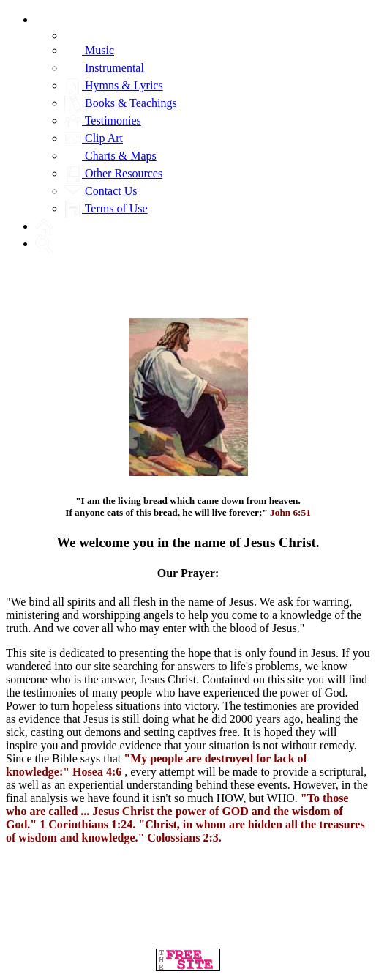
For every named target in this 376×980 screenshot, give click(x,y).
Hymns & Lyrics (114, 85)
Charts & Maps (110, 156)
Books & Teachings (121, 103)
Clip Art (94, 138)
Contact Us (101, 191)
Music (89, 50)
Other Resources (113, 173)
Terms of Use (106, 208)
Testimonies (103, 120)
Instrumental (104, 68)
